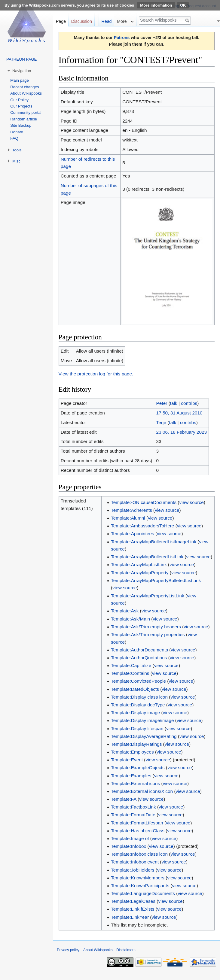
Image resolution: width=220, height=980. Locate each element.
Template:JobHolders (133, 870)
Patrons (122, 38)
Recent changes (24, 87)
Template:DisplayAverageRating (144, 736)
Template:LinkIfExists (133, 909)
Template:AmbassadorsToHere (142, 526)
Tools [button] (17, 150)
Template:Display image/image (142, 720)
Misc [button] (16, 161)
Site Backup (21, 125)
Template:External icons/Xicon (142, 791)
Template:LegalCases (133, 901)
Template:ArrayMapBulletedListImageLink (154, 542)
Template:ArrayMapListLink (139, 564)
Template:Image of (130, 838)
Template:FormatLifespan (137, 823)
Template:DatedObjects (135, 689)
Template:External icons (135, 783)
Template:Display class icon (139, 697)
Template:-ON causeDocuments (144, 502)
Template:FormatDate (133, 815)
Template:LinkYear (130, 917)
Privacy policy (68, 950)
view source (191, 502)
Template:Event (127, 760)
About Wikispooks (26, 93)
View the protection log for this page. (96, 374)
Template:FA (124, 799)
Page (61, 21)
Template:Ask (125, 611)
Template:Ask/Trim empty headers (146, 627)
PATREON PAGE (21, 59)
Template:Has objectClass (138, 831)
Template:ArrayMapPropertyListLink (148, 596)
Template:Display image (135, 713)
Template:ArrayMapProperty (140, 573)
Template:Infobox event (135, 862)
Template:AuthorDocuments (139, 650)
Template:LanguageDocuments (143, 893)
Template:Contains (130, 673)
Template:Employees (132, 752)
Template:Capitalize (131, 665)
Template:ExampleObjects (138, 768)
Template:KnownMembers (138, 878)
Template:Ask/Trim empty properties (148, 634)
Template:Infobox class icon (139, 854)
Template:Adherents (131, 510)
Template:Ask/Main (130, 619)
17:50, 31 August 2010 (179, 413)
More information (156, 5)
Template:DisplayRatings (136, 744)
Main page (20, 80)
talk (174, 403)
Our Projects (21, 106)
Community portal (26, 112)
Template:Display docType (138, 705)
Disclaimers (126, 950)
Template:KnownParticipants (140, 886)
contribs (189, 403)
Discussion (82, 21)
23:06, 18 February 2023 (182, 432)
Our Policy (19, 100)
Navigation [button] (22, 71)
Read (106, 21)
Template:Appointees (133, 534)
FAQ (14, 138)
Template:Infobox (128, 846)
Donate (17, 132)
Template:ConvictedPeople (138, 681)
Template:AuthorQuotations (139, 658)
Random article (24, 119)
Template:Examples (131, 776)
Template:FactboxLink (133, 807)
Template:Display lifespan (137, 728)
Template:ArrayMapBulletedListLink (147, 557)
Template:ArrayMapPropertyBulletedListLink (156, 580)
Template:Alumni (128, 518)
